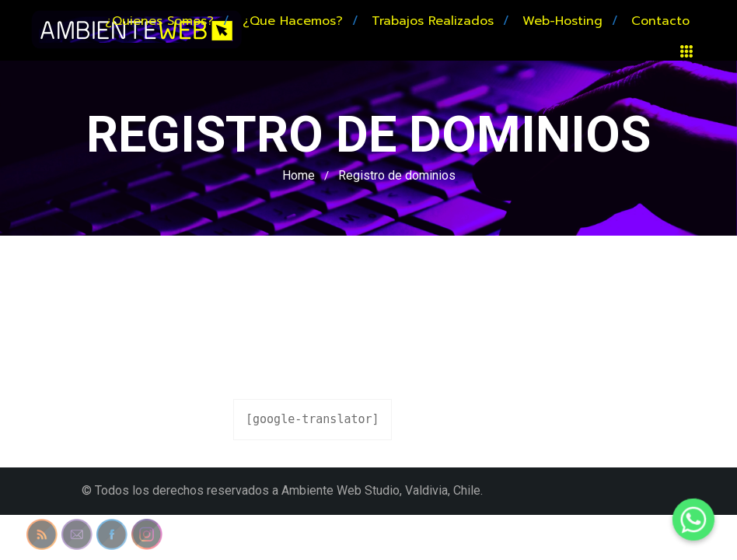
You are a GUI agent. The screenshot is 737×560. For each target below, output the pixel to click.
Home (299, 175)
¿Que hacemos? (293, 21)
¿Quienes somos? (159, 21)
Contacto (660, 21)
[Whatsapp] (693, 520)
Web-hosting (562, 21)
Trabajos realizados (433, 21)
